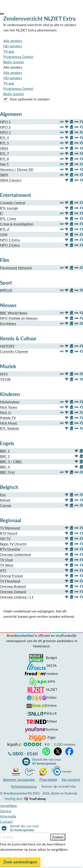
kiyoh (15, 745)
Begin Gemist (14, 62)
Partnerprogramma (24, 786)
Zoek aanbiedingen (20, 862)
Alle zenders (13, 41)
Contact (6, 821)
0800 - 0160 (25, 754)
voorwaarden (19, 780)
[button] (2, 14)
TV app (9, 51)
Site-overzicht (71, 780)
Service (6, 811)
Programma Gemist (18, 57)
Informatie (8, 816)
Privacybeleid (48, 780)
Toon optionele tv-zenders (27, 99)
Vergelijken (9, 805)
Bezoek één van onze (47, 762)
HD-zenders (13, 46)
